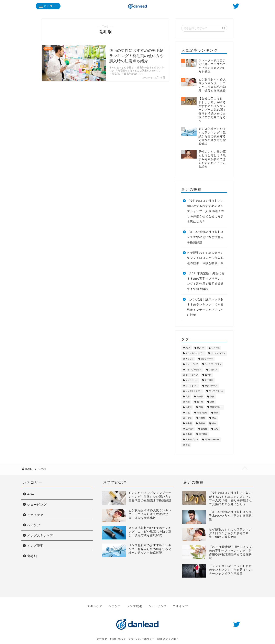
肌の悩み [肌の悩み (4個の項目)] (190, 429)
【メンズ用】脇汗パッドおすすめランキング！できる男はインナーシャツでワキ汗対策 (205, 307)
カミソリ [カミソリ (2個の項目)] (190, 359)
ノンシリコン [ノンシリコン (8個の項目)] (192, 380)
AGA (31, 494)
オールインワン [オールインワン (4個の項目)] (218, 353)
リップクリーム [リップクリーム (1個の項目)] (216, 391)
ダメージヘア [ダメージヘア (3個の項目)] (192, 375)
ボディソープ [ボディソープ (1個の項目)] (211, 386)
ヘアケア (34, 525)
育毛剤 (32, 556)
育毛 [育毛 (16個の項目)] (216, 429)
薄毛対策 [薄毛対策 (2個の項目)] (203, 434)
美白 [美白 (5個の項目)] (214, 423)
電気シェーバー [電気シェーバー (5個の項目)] (212, 439)
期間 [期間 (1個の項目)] (216, 413)
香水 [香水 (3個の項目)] (188, 445)
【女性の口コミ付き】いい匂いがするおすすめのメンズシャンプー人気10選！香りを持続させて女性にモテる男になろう (206, 211)
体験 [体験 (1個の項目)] (188, 402)
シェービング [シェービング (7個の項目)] (192, 364)
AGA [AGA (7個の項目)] (188, 348)
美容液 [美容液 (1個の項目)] (202, 423)
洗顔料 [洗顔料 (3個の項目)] (202, 418)
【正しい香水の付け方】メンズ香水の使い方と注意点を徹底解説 (205, 237)
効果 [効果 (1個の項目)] (212, 402)
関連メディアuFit (168, 636)
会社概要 (102, 636)
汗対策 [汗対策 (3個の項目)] (189, 418)
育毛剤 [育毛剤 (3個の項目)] (189, 434)
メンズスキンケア (40, 535)
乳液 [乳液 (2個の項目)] (188, 396)
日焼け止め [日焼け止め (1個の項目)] (202, 413)
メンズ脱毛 (35, 546)
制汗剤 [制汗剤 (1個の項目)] (200, 402)
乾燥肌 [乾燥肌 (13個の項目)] (200, 396)
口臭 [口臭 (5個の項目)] (201, 407)
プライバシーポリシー (142, 636)
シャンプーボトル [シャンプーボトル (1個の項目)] (194, 370)
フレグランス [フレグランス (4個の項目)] (192, 386)
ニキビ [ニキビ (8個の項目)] (208, 375)
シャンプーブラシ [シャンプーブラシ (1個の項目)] (213, 364)
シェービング (37, 505)
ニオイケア (35, 515)
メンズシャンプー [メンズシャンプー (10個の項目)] (194, 391)
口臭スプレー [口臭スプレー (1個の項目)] (216, 407)
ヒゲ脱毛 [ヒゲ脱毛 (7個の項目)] (209, 380)
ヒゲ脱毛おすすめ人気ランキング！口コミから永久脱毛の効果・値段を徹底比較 (205, 258)
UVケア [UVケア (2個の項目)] (201, 348)
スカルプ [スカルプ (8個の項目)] (213, 370)
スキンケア (95, 605)
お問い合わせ (118, 636)
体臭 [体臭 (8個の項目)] (212, 396)
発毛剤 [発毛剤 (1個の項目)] (189, 423)
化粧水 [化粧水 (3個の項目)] (189, 407)
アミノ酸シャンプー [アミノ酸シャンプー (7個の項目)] (195, 353)
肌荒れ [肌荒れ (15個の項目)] (204, 429)
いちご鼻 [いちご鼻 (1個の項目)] (216, 348)
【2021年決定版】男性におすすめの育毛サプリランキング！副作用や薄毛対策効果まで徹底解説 (206, 281)
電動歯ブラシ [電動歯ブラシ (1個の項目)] (192, 439)
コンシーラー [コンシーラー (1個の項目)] (207, 359)
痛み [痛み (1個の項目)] (214, 418)
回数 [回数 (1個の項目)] (188, 413)
